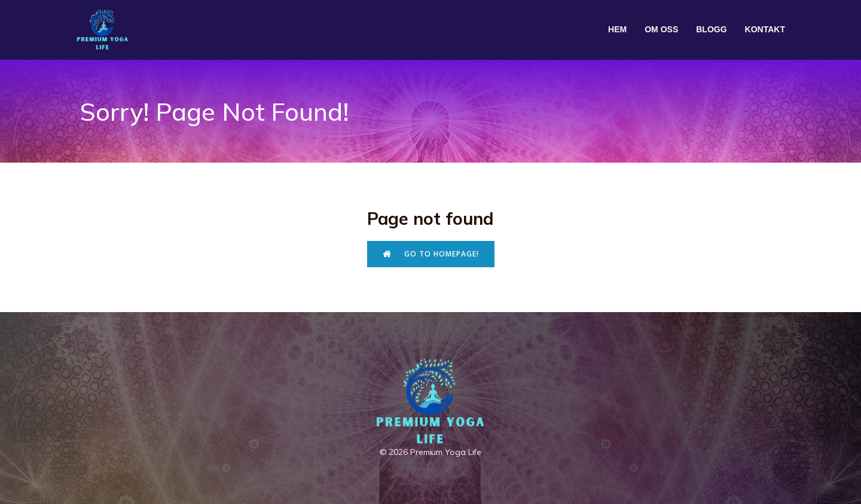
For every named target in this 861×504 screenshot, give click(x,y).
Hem (617, 29)
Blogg (711, 29)
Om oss (661, 29)
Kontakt (765, 29)
